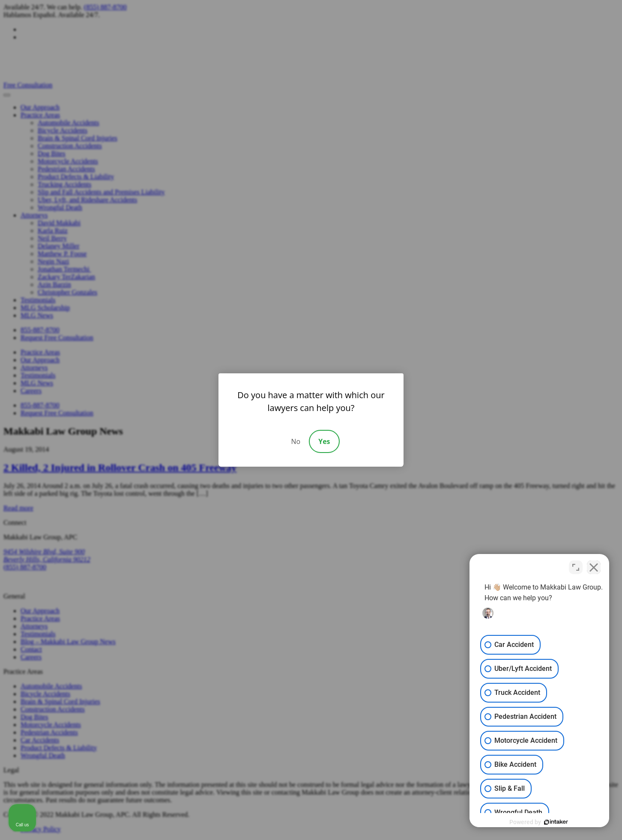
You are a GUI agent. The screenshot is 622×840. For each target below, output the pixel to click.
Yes (324, 441)
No (296, 441)
